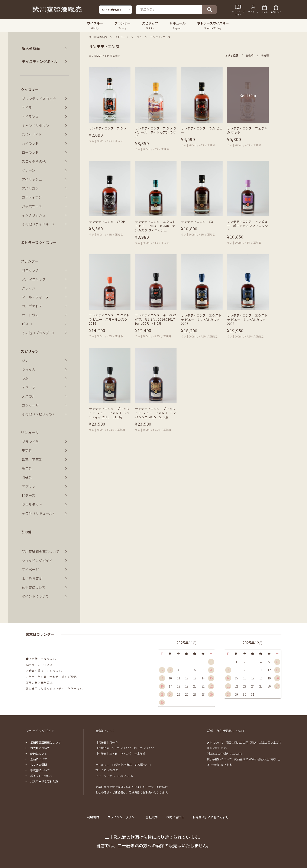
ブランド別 (30, 442)
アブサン (29, 486)
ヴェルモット (32, 504)
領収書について (34, 587)
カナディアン (32, 197)
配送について (39, 754)
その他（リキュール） (39, 513)
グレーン (28, 170)
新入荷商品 (31, 48)
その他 (26, 532)
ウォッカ (29, 369)
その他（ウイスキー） (39, 224)
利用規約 (96, 817)
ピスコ (27, 324)
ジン (25, 360)
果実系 (27, 451)
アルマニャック (34, 279)
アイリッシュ (32, 179)
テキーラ (29, 387)
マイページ (30, 569)
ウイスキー (30, 90)
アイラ (27, 108)
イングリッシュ (34, 215)
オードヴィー (32, 315)
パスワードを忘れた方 (44, 781)
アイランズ (30, 116)
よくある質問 (32, 578)
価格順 (249, 55)
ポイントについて (35, 596)
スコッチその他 (34, 161)
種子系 (27, 468)
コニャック (30, 270)
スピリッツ (122, 37)
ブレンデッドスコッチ (39, 99)
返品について (39, 759)
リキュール (30, 433)
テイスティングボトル (40, 61)
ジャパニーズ (32, 206)
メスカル (29, 396)
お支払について (40, 748)
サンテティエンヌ (160, 37)
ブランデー (30, 261)
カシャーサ (30, 405)
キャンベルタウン (35, 125)
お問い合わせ (175, 817)
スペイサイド (32, 134)
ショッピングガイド (37, 560)
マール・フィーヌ (35, 297)
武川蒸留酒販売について (41, 551)
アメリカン (30, 188)
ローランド (30, 152)
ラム (139, 37)
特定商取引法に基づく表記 (208, 817)
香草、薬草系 (32, 459)
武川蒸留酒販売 (98, 37)
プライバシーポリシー (124, 817)
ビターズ (28, 495)
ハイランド (30, 143)
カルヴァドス (32, 306)
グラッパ (29, 288)
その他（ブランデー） (39, 333)
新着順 (265, 55)
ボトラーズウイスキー (39, 243)
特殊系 (27, 477)
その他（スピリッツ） (39, 414)
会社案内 (152, 817)
